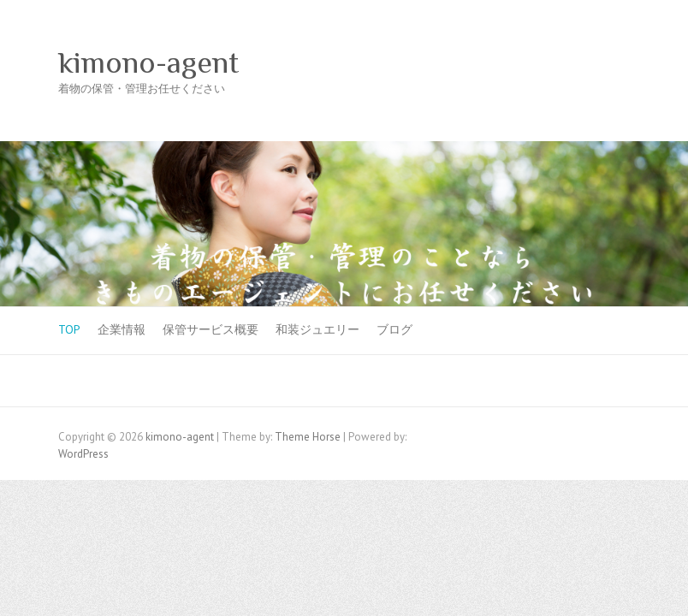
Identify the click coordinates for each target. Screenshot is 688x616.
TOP (69, 329)
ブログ (394, 329)
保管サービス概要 (211, 329)
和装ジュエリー (317, 329)
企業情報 (122, 329)
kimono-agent (148, 62)
